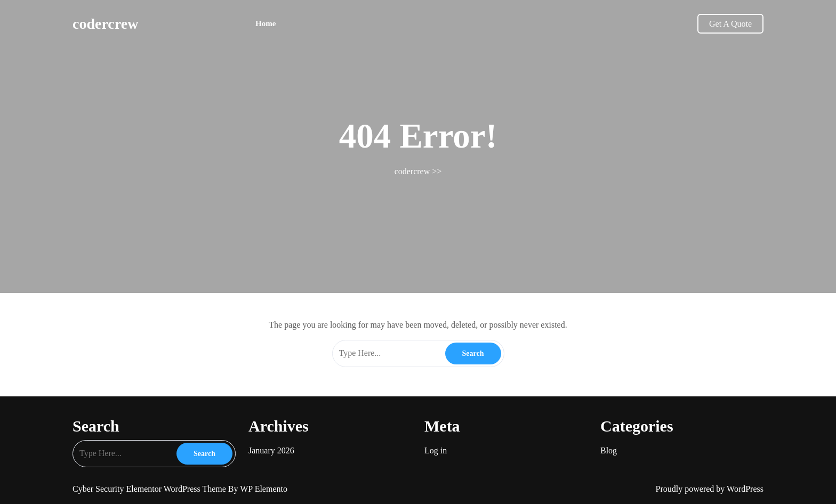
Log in (436, 450)
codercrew (105, 24)
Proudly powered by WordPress (710, 489)
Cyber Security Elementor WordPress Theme (150, 489)
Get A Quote (730, 24)
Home (266, 23)
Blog (609, 450)
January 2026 (271, 450)
